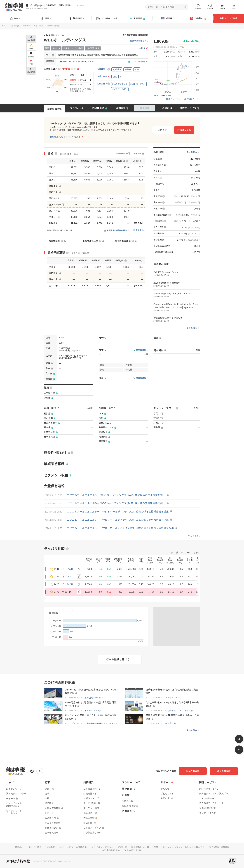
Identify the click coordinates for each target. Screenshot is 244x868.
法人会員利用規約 (133, 850)
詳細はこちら (184, 130)
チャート (210, 7)
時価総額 (54, 613)
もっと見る (192, 152)
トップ (15, 18)
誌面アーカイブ (188, 108)
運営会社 (19, 847)
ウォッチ (222, 7)
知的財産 (122, 847)
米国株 (168, 19)
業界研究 (137, 19)
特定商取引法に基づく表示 (145, 847)
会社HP (142, 48)
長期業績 (121, 108)
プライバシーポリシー (102, 847)
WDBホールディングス (33, 26)
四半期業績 (98, 108)
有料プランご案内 (229, 18)
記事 (46, 19)
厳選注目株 (170, 723)
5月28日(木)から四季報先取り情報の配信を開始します (52, 5)
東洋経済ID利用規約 (219, 847)
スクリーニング (107, 19)
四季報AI (198, 19)
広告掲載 (50, 847)
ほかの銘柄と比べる (118, 660)
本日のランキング (174, 698)
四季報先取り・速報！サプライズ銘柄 (101, 723)
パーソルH (68, 569)
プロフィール (77, 108)
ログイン (234, 7)
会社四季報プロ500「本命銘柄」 (180, 711)
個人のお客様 (193, 771)
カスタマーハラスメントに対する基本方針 (184, 847)
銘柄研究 (76, 19)
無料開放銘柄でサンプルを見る (65, 137)
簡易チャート (172, 99)
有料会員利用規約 (111, 850)
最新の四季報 (55, 109)
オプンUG (67, 577)
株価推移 (167, 108)
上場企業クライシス (94, 698)
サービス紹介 (35, 847)
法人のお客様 (224, 771)
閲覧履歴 (198, 7)
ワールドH (68, 584)
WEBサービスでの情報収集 (73, 847)
